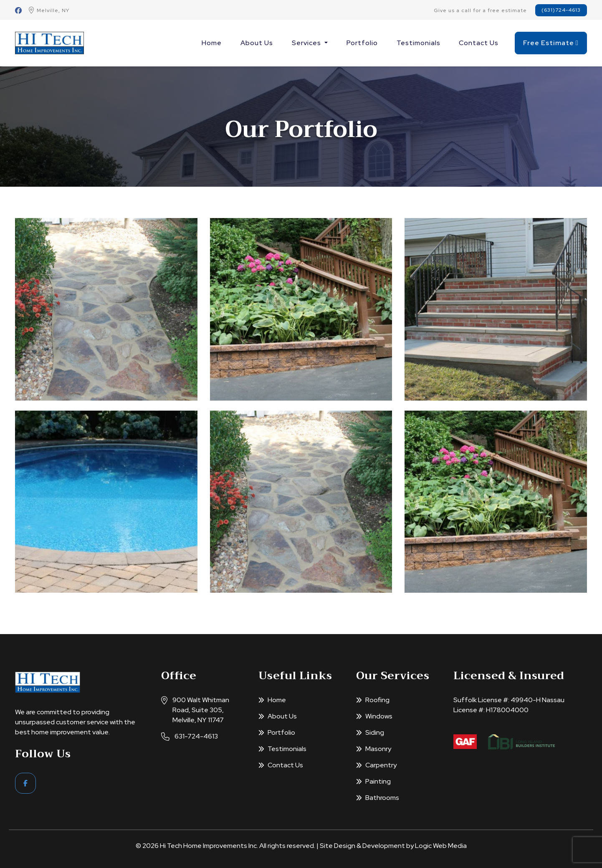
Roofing (373, 700)
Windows (374, 716)
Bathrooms (378, 798)
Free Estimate (551, 43)
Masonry (374, 749)
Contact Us (479, 43)
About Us (257, 43)
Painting (373, 781)
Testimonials (419, 43)
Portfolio (362, 43)
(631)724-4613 (561, 10)
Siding (370, 732)
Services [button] (307, 43)
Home (212, 43)
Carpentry (376, 765)
